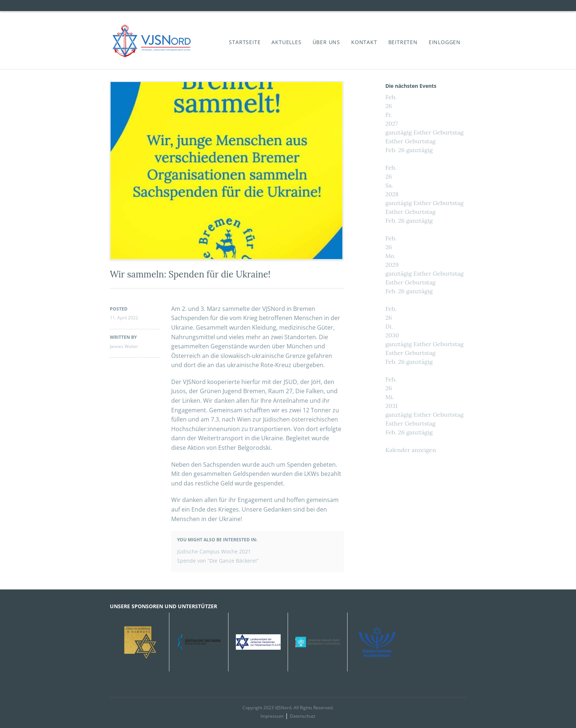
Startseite (245, 42)
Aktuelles (286, 42)
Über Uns (326, 42)
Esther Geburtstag (411, 141)
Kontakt (364, 42)
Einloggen (445, 42)
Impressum (272, 716)
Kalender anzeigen (411, 450)
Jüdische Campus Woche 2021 (214, 551)
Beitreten (403, 42)
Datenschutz (303, 716)
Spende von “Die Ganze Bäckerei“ (218, 561)
